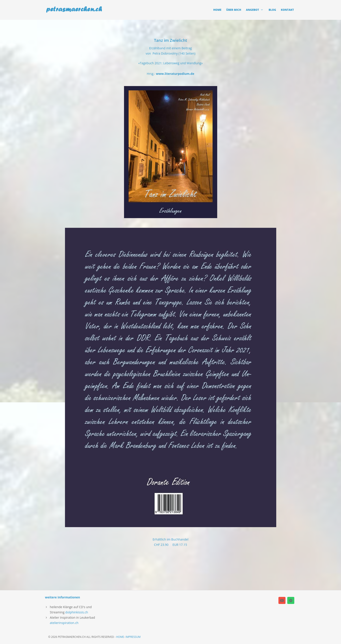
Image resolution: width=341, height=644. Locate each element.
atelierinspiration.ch (64, 623)
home (120, 637)
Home (217, 10)
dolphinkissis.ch (77, 612)
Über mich (234, 10)
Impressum (133, 637)
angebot (255, 10)
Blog (272, 10)
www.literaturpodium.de (175, 74)
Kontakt (287, 10)
